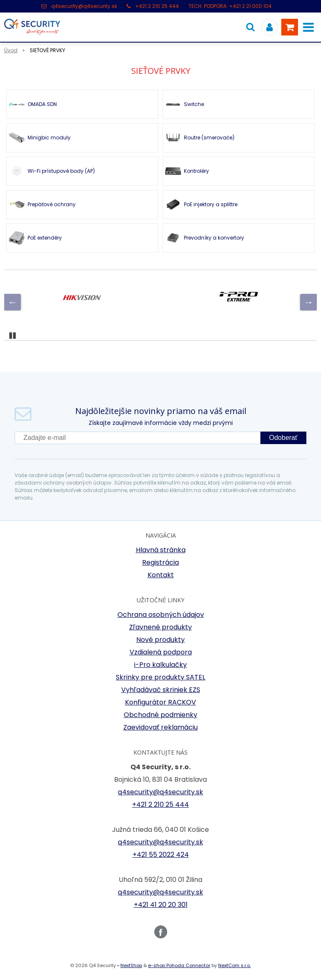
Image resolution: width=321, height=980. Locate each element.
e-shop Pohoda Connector (179, 965)
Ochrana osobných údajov (161, 615)
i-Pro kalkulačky (160, 665)
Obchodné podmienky (160, 715)
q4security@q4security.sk (84, 6)
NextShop (131, 965)
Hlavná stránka (161, 550)
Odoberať (283, 438)
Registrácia (160, 562)
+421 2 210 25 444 (157, 6)
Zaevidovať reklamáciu (160, 727)
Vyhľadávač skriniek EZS (161, 690)
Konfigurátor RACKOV (160, 702)
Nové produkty (160, 640)
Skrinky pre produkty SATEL (160, 677)
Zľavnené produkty (160, 627)
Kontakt (161, 575)
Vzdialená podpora (161, 652)
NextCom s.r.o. (234, 965)
